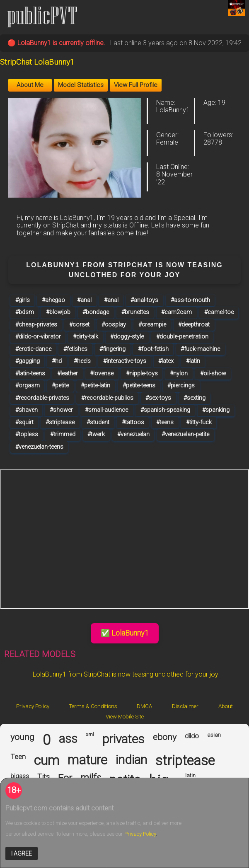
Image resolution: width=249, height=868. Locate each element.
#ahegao (53, 300)
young (22, 737)
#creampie (152, 325)
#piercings (181, 386)
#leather (68, 374)
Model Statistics (81, 85)
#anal (84, 300)
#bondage (96, 312)
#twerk (96, 434)
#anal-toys (144, 300)
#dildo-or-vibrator (38, 337)
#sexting (195, 398)
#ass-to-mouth (190, 300)
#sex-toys (158, 398)
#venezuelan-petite (185, 434)
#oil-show (213, 374)
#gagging (28, 361)
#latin (193, 361)
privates (123, 739)
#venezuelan (133, 434)
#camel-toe (219, 312)
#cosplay (114, 325)
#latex (166, 361)
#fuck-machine (200, 349)
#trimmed (63, 434)
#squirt (24, 422)
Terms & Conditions (93, 706)
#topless (27, 434)
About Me (30, 85)
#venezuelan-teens (39, 447)
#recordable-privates (42, 398)
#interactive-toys (125, 361)
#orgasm (28, 386)
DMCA (144, 706)
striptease (185, 761)
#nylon (179, 374)
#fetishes (75, 349)
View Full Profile (136, 85)
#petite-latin (95, 386)
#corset (79, 325)
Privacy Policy (33, 706)
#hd (57, 361)
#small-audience (106, 410)
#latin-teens (30, 374)
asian (214, 735)
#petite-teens (139, 386)
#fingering (112, 349)
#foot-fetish (153, 349)
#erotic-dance (33, 349)
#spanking (216, 410)
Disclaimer (185, 706)
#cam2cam (176, 312)
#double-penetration (182, 337)
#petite (60, 386)
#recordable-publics (107, 398)
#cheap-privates (36, 325)
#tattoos (133, 422)
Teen (18, 757)
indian (131, 760)
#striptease (60, 422)
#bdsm (25, 312)
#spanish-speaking (165, 410)
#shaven (27, 410)
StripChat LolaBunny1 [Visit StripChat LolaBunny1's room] (37, 62)
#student (98, 422)
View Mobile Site (125, 717)
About (226, 706)
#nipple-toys (142, 374)
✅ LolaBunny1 (125, 633)
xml (90, 735)
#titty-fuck (199, 422)
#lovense (102, 374)
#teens (165, 422)
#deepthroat (194, 325)
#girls (23, 300)
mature (87, 760)
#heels (82, 361)
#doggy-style (127, 337)
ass (68, 739)
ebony (165, 737)
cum (47, 760)
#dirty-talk (86, 337)
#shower (61, 410)
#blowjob (58, 312)
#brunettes (135, 312)
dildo (192, 736)
